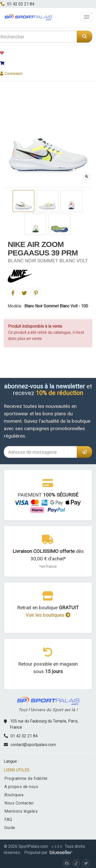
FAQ (8, 819)
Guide (10, 828)
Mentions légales (21, 811)
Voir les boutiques (48, 615)
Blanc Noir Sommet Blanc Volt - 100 (56, 306)
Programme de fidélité (26, 778)
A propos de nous (21, 787)
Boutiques (14, 795)
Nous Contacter (19, 803)
